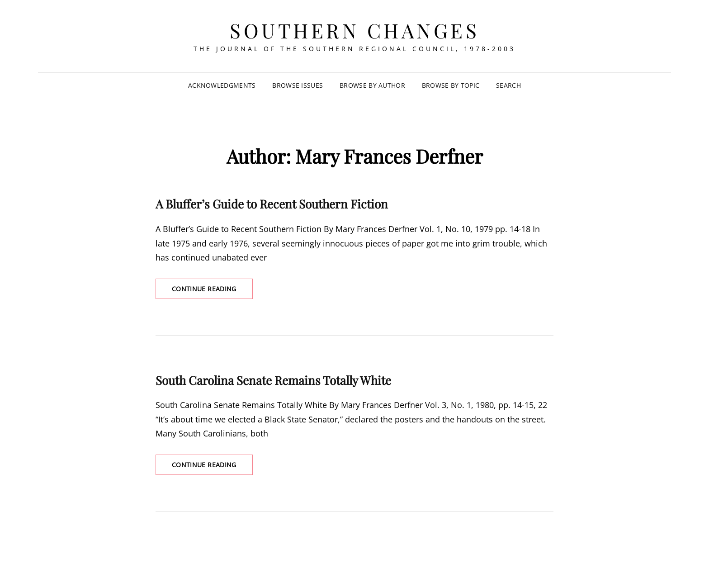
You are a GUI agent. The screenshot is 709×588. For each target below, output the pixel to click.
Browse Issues (298, 85)
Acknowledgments (222, 85)
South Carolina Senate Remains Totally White (273, 380)
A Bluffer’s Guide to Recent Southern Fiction (272, 204)
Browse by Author (372, 85)
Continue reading (212, 291)
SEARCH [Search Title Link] (508, 85)
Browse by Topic (451, 85)
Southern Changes (354, 30)
